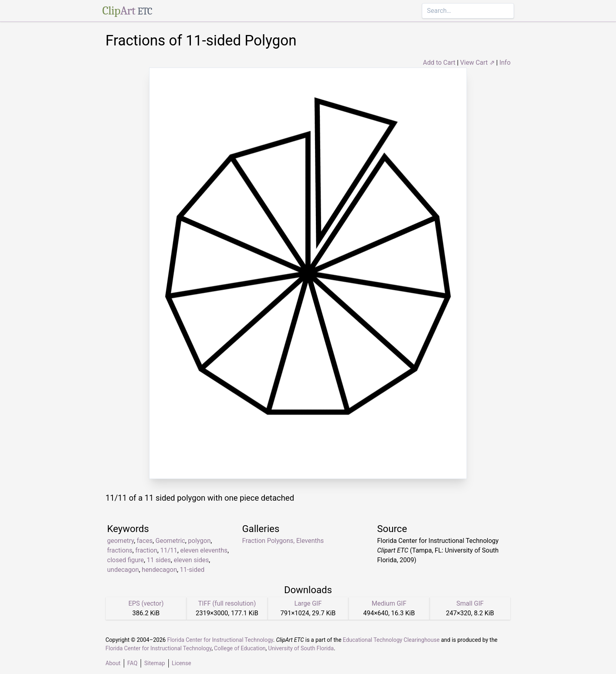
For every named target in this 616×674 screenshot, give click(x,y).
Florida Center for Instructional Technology (220, 640)
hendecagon (160, 570)
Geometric (170, 541)
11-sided (192, 570)
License (182, 663)
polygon (199, 541)
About (113, 663)
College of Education (240, 648)
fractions (120, 550)
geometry (121, 541)
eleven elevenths (204, 550)
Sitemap (155, 663)
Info (505, 63)
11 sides (159, 560)
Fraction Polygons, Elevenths (283, 541)
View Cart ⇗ (477, 63)
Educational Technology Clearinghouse (391, 640)
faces (144, 541)
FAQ (132, 663)
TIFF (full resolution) (227, 603)
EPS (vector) (146, 603)
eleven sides (191, 560)
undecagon (123, 570)
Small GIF (470, 603)
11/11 (169, 550)
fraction (146, 550)
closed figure (126, 560)
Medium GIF (389, 603)
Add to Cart (439, 63)
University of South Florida (301, 648)
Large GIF (308, 603)
